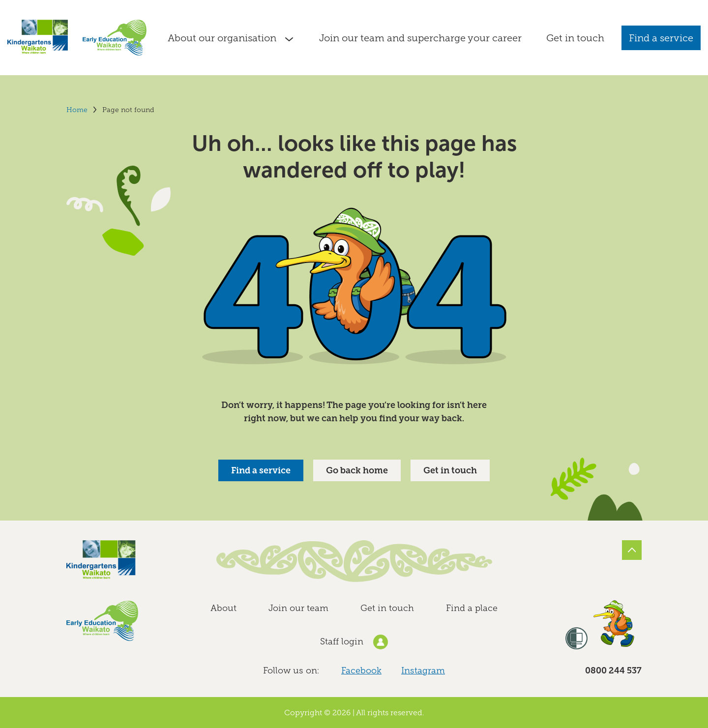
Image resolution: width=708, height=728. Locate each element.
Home (77, 110)
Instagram (423, 670)
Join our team (298, 608)
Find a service (661, 38)
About (223, 608)
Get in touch (450, 470)
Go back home (357, 470)
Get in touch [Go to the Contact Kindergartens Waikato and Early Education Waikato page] (575, 38)
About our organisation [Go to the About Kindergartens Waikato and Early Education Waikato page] (222, 38)
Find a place (472, 608)
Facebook (361, 670)
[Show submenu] (289, 38)
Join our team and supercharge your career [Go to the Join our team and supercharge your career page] (420, 38)
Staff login (354, 642)
